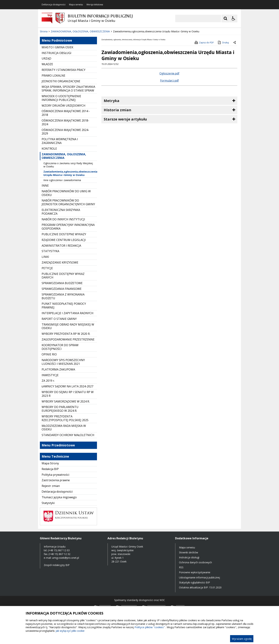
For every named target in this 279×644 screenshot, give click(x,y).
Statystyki (48, 503)
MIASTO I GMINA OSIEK (57, 47)
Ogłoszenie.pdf (169, 73)
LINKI (45, 257)
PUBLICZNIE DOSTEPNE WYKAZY (64, 234)
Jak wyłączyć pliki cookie (70, 631)
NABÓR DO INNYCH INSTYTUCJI (63, 219)
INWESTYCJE (50, 375)
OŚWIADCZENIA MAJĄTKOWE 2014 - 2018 (66, 113)
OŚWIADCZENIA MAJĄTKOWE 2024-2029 (65, 132)
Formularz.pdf (169, 80)
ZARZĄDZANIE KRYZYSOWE (60, 262)
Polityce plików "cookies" (150, 627)
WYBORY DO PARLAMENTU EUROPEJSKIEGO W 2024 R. (60, 409)
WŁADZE (47, 64)
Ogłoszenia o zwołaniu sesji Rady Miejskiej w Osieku (68, 165)
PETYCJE (47, 268)
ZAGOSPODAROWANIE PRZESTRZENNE (68, 339)
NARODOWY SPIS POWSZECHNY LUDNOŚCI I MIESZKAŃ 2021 (63, 362)
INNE (45, 186)
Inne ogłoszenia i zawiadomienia (62, 180)
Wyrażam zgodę (242, 639)
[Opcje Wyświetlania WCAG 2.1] (233, 18)
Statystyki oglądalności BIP (194, 582)
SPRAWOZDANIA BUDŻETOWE (62, 283)
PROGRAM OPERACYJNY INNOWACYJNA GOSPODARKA (68, 227)
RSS (181, 567)
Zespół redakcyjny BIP (57, 565)
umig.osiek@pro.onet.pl (66, 558)
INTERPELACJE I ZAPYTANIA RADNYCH (68, 313)
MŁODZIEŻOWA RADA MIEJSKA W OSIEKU (64, 428)
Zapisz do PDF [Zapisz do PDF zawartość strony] (204, 42)
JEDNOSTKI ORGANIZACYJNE (61, 81)
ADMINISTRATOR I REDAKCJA (61, 246)
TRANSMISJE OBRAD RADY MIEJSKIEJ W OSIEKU (68, 326)
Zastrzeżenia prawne (56, 480)
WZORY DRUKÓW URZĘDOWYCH (64, 106)
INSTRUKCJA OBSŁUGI (56, 53)
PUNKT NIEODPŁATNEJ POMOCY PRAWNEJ (64, 306)
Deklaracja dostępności (54, 5)
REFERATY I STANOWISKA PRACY (64, 70)
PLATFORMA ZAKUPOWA (58, 369)
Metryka (112, 101)
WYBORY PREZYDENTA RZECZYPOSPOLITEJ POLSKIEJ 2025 (65, 418)
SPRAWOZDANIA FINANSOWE (62, 289)
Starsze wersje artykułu (125, 119)
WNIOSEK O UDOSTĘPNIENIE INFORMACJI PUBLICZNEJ (61, 98)
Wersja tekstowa (95, 5)
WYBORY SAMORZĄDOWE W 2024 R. (66, 401)
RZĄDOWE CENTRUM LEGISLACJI (64, 240)
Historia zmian (118, 110)
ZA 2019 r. (48, 381)
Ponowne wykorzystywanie (195, 572)
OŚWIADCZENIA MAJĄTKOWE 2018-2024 (65, 122)
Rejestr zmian (51, 486)
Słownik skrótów (189, 552)
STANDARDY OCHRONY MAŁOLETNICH (68, 435)
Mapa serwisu (76, 5)
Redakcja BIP (50, 469)
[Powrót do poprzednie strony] (235, 43)
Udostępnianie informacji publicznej (199, 577)
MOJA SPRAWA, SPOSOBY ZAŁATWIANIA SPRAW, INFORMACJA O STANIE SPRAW (68, 89)
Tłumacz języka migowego (59, 497)
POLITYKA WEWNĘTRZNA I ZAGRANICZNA (60, 141)
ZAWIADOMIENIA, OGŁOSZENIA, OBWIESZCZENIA (64, 156)
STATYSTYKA (50, 251)
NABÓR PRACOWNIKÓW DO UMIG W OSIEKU (66, 193)
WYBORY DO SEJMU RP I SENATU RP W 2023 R (68, 394)
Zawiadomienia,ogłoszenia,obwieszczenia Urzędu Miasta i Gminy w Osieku (70, 173)
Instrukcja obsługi (189, 557)
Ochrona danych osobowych (195, 562)
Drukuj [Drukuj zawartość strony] (223, 42)
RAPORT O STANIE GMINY (59, 319)
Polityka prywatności (55, 475)
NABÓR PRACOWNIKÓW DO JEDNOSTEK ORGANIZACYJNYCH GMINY (68, 202)
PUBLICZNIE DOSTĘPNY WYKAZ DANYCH (63, 276)
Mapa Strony (50, 463)
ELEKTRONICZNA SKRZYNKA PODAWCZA (61, 212)
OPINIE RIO (49, 354)
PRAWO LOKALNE (53, 76)
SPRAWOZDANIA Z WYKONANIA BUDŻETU (63, 296)
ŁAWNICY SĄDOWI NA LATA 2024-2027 (67, 386)
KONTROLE (49, 149)
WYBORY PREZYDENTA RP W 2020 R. (66, 334)
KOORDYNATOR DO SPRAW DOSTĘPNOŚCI (60, 347)
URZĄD (46, 58)
